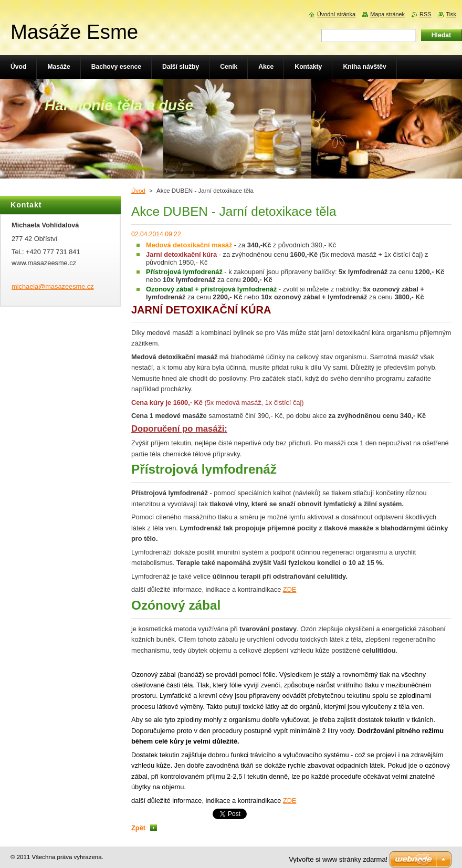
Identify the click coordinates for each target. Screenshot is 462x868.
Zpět (138, 828)
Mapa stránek (387, 14)
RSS (425, 14)
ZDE (290, 589)
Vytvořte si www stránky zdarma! (338, 859)
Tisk (451, 14)
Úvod (138, 191)
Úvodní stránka (336, 14)
